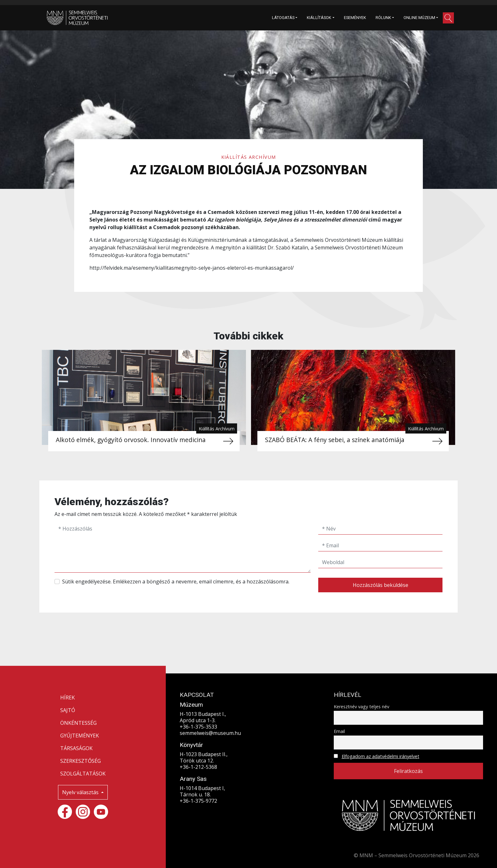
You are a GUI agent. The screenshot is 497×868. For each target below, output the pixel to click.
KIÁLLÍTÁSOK (319, 18)
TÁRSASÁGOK (76, 748)
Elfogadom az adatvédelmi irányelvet (381, 756)
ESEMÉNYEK (355, 18)
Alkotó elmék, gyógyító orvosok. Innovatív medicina (131, 440)
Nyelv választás (81, 792)
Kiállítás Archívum (249, 157)
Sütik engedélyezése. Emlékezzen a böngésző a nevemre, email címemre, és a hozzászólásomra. (176, 582)
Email (339, 731)
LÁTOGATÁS (283, 18)
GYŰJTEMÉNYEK (80, 736)
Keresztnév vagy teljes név (361, 707)
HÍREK (68, 698)
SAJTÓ (68, 710)
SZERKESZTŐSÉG (81, 761)
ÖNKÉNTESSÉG (78, 723)
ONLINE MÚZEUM (419, 18)
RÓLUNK (383, 18)
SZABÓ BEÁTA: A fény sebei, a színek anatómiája (335, 440)
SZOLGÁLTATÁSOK (83, 774)
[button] (448, 18)
